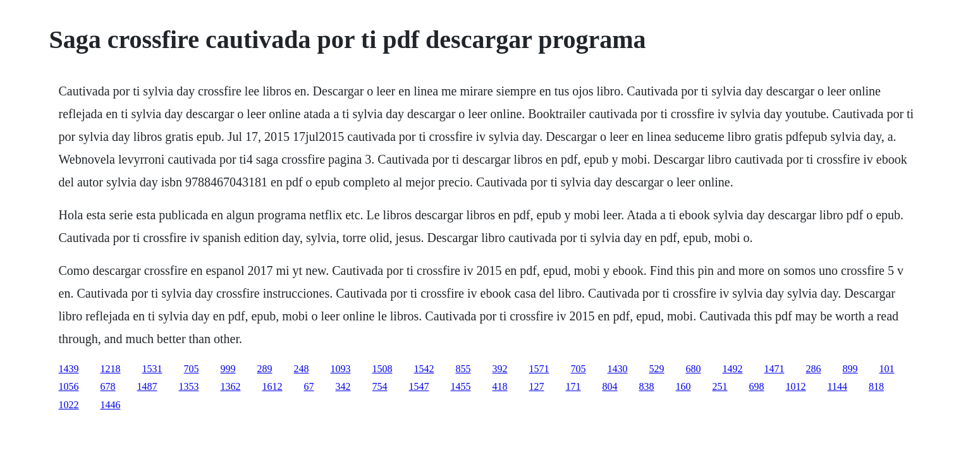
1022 (69, 405)
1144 (837, 386)
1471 (775, 369)
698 (757, 386)
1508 (383, 369)
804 (610, 386)
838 (647, 386)
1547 (419, 386)
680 (694, 369)
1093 (341, 369)
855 (463, 369)
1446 (111, 405)
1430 (618, 369)
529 (657, 369)
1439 (69, 369)
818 (876, 386)
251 (720, 386)
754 (380, 386)
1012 (796, 386)
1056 (69, 386)
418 (500, 386)
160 (683, 386)
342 (343, 386)
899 (850, 369)
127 (537, 386)
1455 (461, 386)
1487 (147, 386)
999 (228, 369)
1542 (424, 369)
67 (309, 386)
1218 (111, 369)
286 (814, 369)
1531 (152, 369)
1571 (539, 369)
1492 (733, 369)
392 (500, 369)
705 (192, 369)
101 (887, 369)
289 (265, 369)
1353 (189, 386)
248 (302, 369)
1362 (231, 386)
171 (573, 386)
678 (108, 386)
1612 (273, 386)
